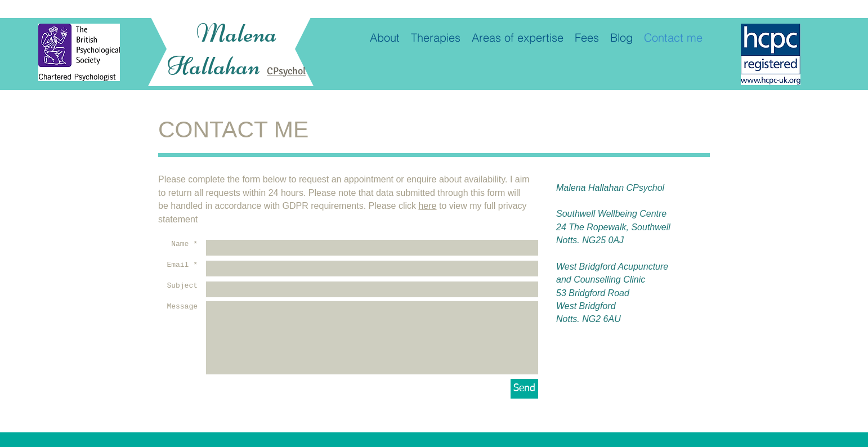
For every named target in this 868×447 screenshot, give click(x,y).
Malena (236, 33)
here (427, 206)
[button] (518, 38)
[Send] (524, 389)
